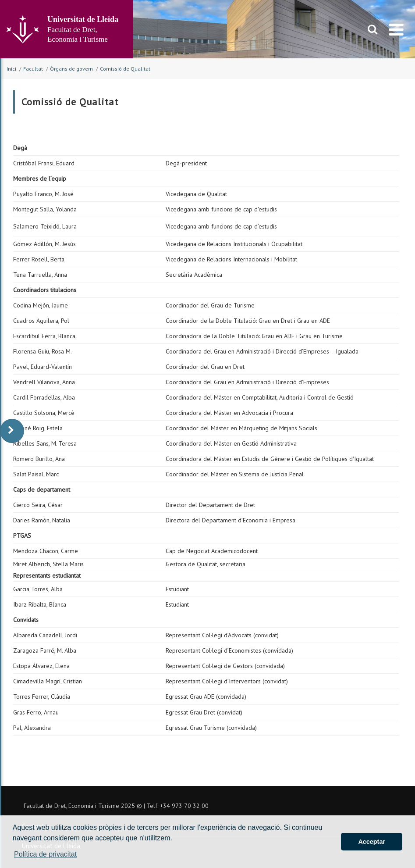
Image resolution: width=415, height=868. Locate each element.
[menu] (396, 29)
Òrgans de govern (71, 69)
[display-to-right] (12, 431)
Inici (11, 69)
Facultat (33, 69)
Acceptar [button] (372, 842)
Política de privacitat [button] (45, 854)
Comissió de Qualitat (125, 69)
